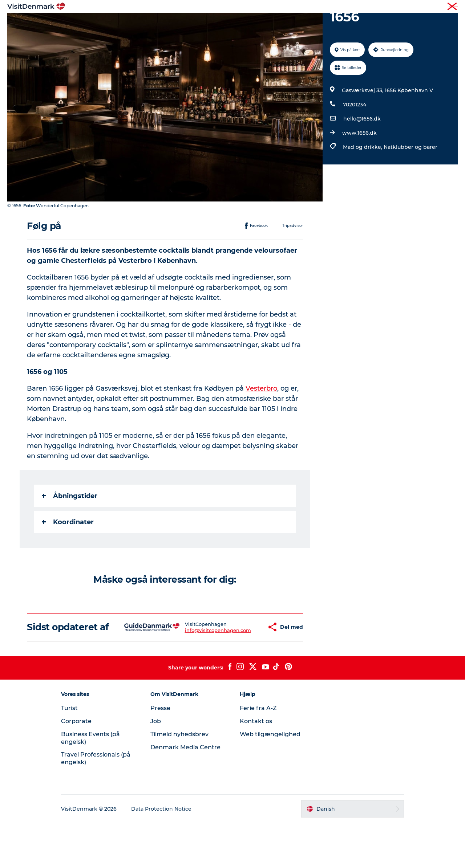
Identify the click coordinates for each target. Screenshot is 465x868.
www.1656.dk (359, 167)
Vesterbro (261, 423)
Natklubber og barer (411, 182)
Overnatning (271, 23)
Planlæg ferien (319, 23)
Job (156, 766)
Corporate (447, 7)
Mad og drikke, (363, 182)
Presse (160, 753)
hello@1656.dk (362, 153)
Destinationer (184, 23)
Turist (423, 7)
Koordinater (68, 557)
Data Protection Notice (161, 854)
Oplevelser (228, 23)
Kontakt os (256, 766)
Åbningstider (70, 530)
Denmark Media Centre (185, 792)
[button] (243, 667)
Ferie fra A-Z (258, 753)
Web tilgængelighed (270, 779)
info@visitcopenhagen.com (196, 670)
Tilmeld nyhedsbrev (179, 779)
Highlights (140, 23)
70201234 (355, 139)
